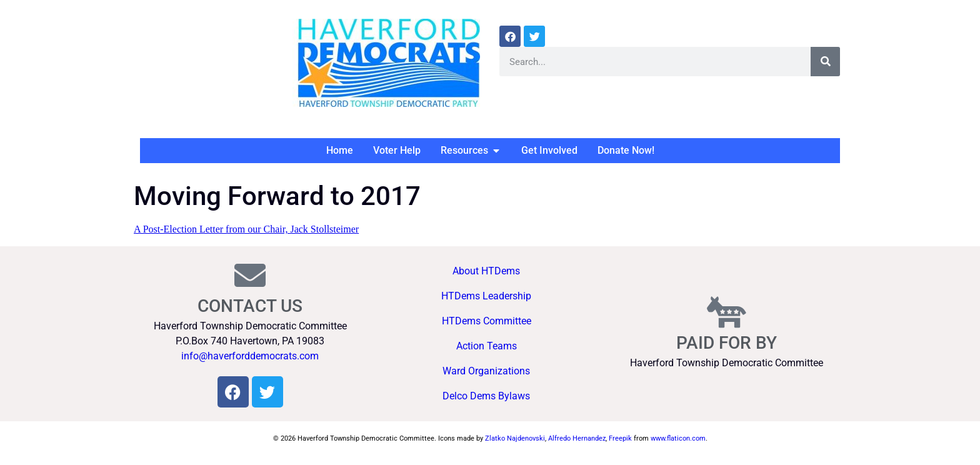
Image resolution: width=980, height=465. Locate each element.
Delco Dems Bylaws (486, 396)
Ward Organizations (486, 371)
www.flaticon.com (678, 438)
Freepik (620, 438)
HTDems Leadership (486, 296)
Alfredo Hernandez (577, 438)
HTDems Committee (487, 321)
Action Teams (487, 346)
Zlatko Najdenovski (515, 438)
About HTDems (486, 271)
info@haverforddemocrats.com (250, 356)
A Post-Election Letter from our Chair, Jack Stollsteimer (246, 229)
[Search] (825, 62)
